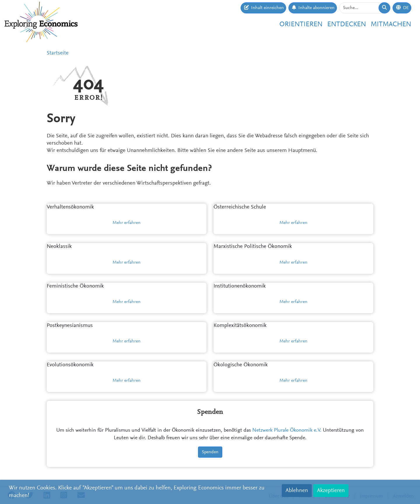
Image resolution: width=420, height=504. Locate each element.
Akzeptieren (331, 491)
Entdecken (347, 24)
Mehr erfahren (127, 223)
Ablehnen (297, 491)
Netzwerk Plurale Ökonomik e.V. (287, 430)
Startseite (58, 53)
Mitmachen (391, 24)
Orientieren (301, 24)
